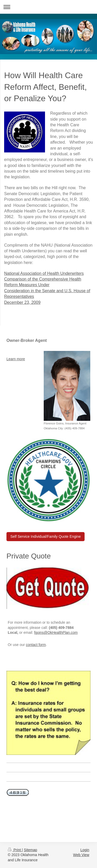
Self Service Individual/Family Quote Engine (46, 536)
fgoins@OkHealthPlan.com (56, 632)
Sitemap (30, 850)
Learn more (16, 359)
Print (15, 850)
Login (85, 850)
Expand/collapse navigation (48, 7)
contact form (36, 645)
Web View (81, 855)
